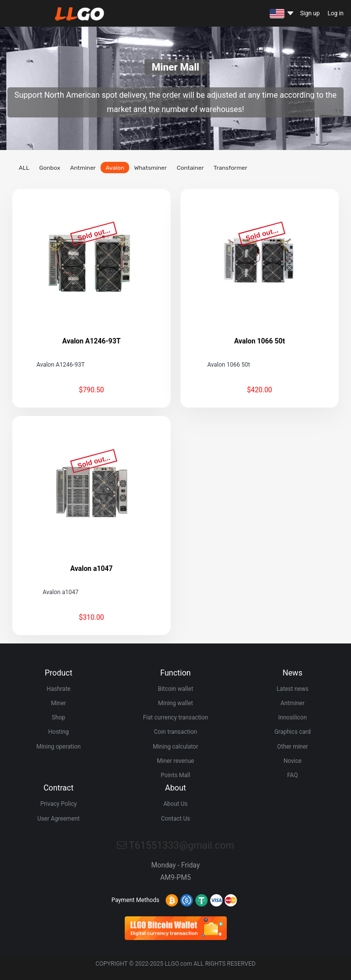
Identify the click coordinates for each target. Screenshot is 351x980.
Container (190, 168)
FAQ (292, 775)
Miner (58, 703)
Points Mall (175, 775)
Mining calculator (175, 747)
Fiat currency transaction (175, 717)
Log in (335, 13)
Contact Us (176, 819)
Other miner (293, 747)
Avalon (115, 168)
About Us (176, 804)
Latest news (293, 689)
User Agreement (59, 819)
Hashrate (58, 689)
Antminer (83, 168)
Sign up (310, 13)
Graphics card (292, 732)
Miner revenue (175, 761)
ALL (24, 168)
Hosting (59, 732)
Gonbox (50, 168)
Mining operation (59, 747)
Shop (58, 717)
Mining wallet (176, 703)
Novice (293, 761)
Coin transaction (175, 732)
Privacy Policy (59, 804)
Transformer (230, 168)
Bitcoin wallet (175, 689)
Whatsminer (150, 168)
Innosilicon (292, 717)
